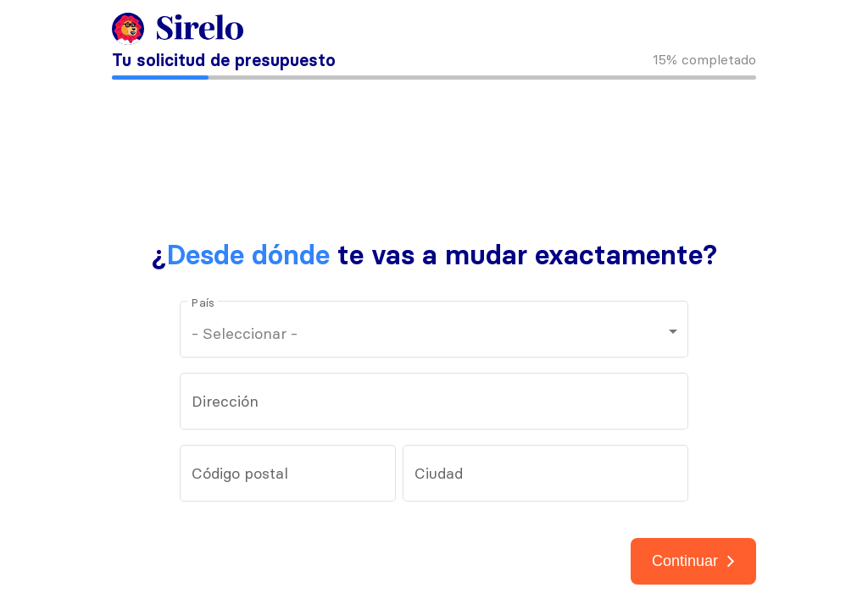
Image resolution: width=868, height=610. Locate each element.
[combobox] (434, 406)
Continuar (693, 561)
